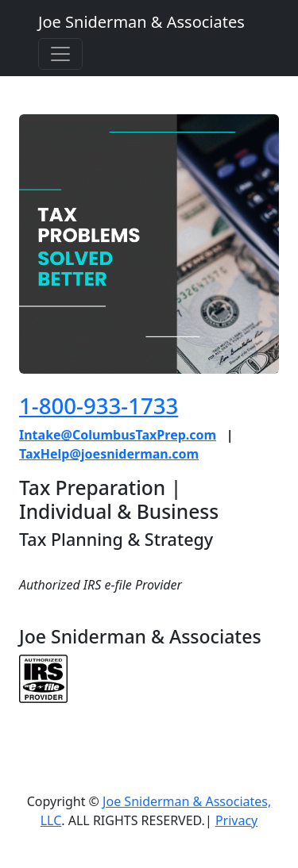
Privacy (236, 820)
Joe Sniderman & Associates (141, 22)
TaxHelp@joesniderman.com (109, 454)
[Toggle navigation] (60, 54)
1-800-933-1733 (99, 405)
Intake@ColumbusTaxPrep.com (118, 435)
